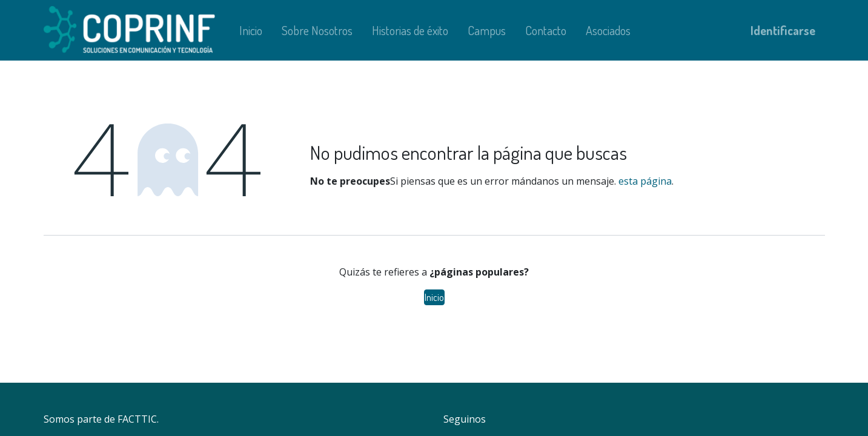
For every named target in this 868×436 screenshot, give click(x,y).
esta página (645, 181)
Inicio (434, 297)
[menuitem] (251, 30)
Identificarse (783, 30)
